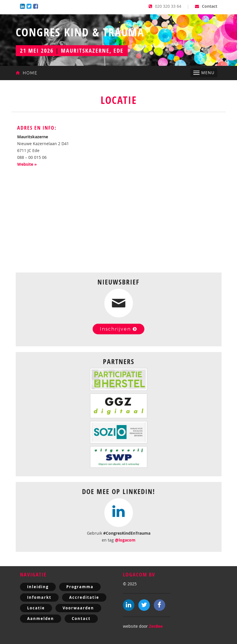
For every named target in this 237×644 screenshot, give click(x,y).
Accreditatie (84, 597)
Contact (206, 6)
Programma (80, 587)
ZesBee (156, 626)
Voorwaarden (78, 608)
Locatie (36, 608)
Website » (27, 164)
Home (27, 73)
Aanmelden (41, 619)
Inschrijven (118, 329)
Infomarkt (39, 597)
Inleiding (38, 587)
